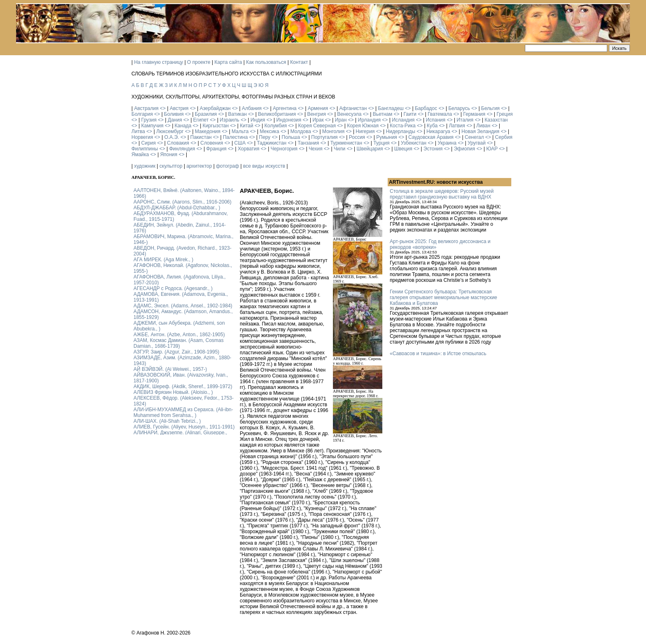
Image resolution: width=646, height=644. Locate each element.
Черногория (284, 149)
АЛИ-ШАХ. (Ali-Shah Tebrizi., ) (167, 421)
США (240, 143)
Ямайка (140, 155)
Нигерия (365, 131)
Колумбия (276, 126)
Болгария (142, 114)
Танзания (308, 143)
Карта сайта (228, 62)
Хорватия (249, 149)
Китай (246, 126)
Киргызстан (216, 126)
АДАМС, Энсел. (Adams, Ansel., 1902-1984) (183, 306)
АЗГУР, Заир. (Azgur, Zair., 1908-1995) (176, 352)
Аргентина (285, 108)
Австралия (146, 108)
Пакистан (201, 137)
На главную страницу (158, 62)
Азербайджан (215, 108)
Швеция (403, 149)
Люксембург (170, 131)
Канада (183, 126)
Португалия (324, 137)
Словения (212, 143)
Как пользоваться (266, 62)
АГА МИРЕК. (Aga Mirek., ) (163, 260)
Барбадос (426, 108)
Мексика (269, 131)
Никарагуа (438, 131)
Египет (201, 120)
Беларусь (459, 108)
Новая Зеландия (480, 131)
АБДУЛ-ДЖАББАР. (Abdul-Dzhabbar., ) (177, 208)
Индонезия (289, 120)
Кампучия (152, 126)
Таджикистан (272, 143)
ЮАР (492, 149)
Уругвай (477, 143)
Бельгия (490, 108)
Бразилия (206, 114)
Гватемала (440, 114)
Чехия (316, 149)
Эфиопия (464, 149)
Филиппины (145, 149)
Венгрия (316, 114)
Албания (252, 108)
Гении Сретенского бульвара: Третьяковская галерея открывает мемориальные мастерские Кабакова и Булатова (444, 297)
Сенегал (474, 137)
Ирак (318, 120)
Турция (381, 143)
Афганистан (353, 108)
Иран (341, 120)
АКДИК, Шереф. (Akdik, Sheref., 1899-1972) (183, 386)
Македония (208, 131)
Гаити (410, 114)
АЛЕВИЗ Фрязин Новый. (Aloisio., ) (173, 392)
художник (145, 166)
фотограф (227, 166)
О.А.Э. (172, 137)
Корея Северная (317, 126)
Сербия (504, 137)
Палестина (235, 137)
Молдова (301, 131)
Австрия (179, 108)
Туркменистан (346, 143)
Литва (138, 131)
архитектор (199, 166)
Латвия (457, 126)
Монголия (333, 131)
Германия (474, 114)
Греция (504, 114)
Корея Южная (363, 126)
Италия (465, 120)
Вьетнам (383, 114)
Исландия (403, 120)
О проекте (199, 62)
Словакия (178, 143)
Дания (175, 120)
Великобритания (277, 114)
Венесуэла (349, 114)
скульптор (171, 166)
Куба (432, 126)
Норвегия (142, 137)
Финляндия (182, 149)
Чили (339, 149)
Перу (265, 137)
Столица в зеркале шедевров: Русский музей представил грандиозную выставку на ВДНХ (442, 194)
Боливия (174, 114)
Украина (447, 143)
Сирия (149, 143)
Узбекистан (414, 143)
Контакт (299, 62)
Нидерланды (401, 131)
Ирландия (369, 120)
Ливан (483, 126)
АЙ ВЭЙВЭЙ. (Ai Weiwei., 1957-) (170, 369)
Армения (318, 108)
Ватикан (238, 114)
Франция (217, 149)
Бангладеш (391, 108)
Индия (258, 120)
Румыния (387, 137)
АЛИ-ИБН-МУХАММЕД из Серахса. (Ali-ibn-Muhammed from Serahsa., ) (183, 412)
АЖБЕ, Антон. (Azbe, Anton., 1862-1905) (179, 335)
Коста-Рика (403, 126)
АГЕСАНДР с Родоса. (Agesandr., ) (173, 288)
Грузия (149, 120)
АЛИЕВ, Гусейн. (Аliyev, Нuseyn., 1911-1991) (184, 427)
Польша (291, 137)
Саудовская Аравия (431, 137)
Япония (169, 155)
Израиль (229, 120)
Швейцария (370, 149)
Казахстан (496, 120)
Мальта (240, 131)
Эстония (433, 149)
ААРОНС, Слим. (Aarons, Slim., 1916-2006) (183, 202)
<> (163, 108)
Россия (357, 137)
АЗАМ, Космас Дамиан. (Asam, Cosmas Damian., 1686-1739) (179, 343)
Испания (435, 120)
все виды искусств (264, 166)
